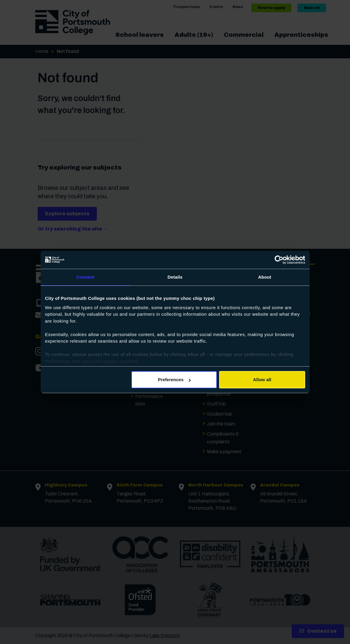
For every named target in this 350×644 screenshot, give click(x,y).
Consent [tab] (85, 277)
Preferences (174, 380)
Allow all (262, 380)
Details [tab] (175, 277)
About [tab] (265, 277)
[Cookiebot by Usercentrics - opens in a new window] (279, 260)
